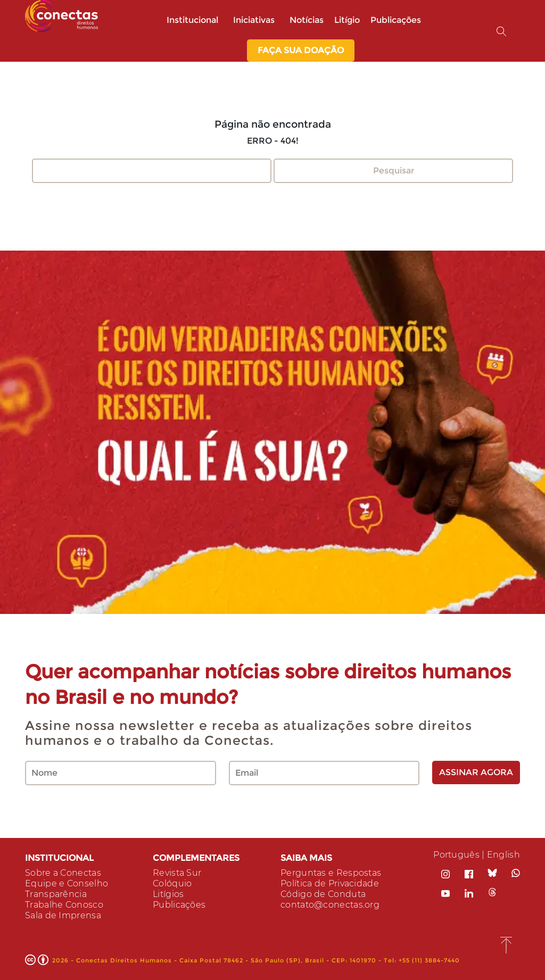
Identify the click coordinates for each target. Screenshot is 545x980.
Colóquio (172, 883)
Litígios (168, 894)
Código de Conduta (323, 894)
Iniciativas (256, 20)
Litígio (347, 20)
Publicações (396, 20)
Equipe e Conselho (67, 883)
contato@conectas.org (330, 905)
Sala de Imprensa (63, 915)
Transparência (56, 894)
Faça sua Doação (301, 50)
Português (456, 855)
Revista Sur (177, 873)
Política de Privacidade (330, 883)
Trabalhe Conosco (64, 905)
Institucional (195, 20)
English (503, 855)
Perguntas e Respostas (331, 873)
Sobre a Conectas (63, 873)
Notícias (307, 20)
